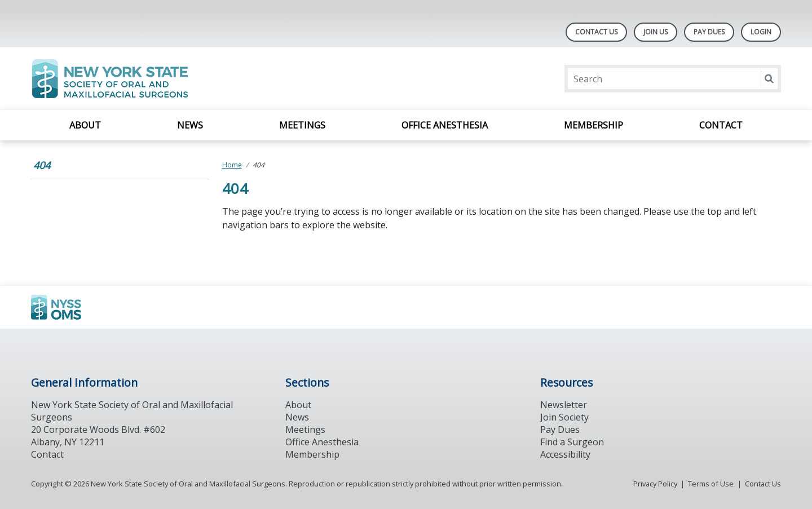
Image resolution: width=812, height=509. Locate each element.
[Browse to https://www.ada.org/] (88, 307)
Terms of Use (711, 484)
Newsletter (564, 405)
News (190, 125)
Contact (721, 125)
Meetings (302, 125)
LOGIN (761, 32)
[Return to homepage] (177, 79)
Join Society (564, 417)
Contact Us (596, 32)
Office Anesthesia (445, 125)
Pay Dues (709, 32)
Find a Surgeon (572, 442)
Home (232, 165)
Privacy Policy (655, 484)
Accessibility (565, 454)
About (85, 125)
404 (42, 165)
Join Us (656, 32)
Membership (593, 125)
